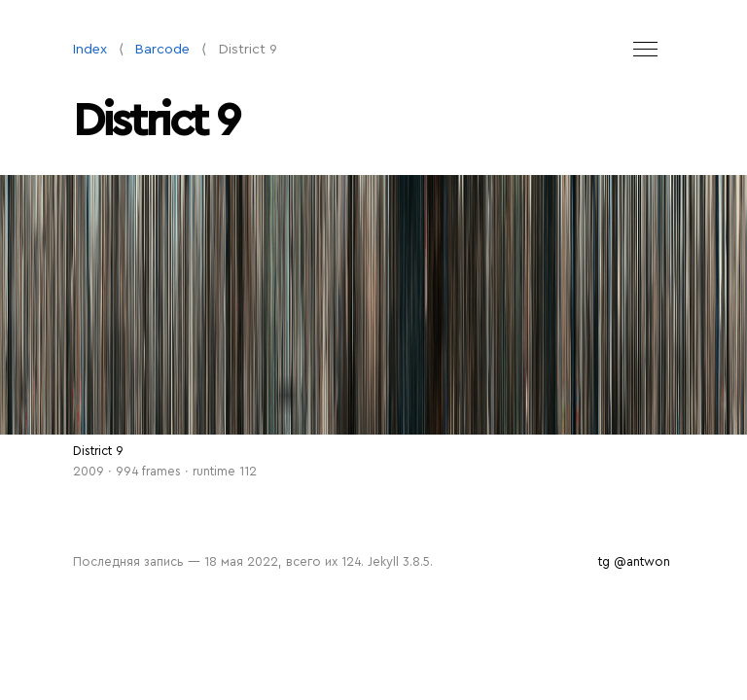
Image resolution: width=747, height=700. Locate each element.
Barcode (162, 49)
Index (90, 49)
